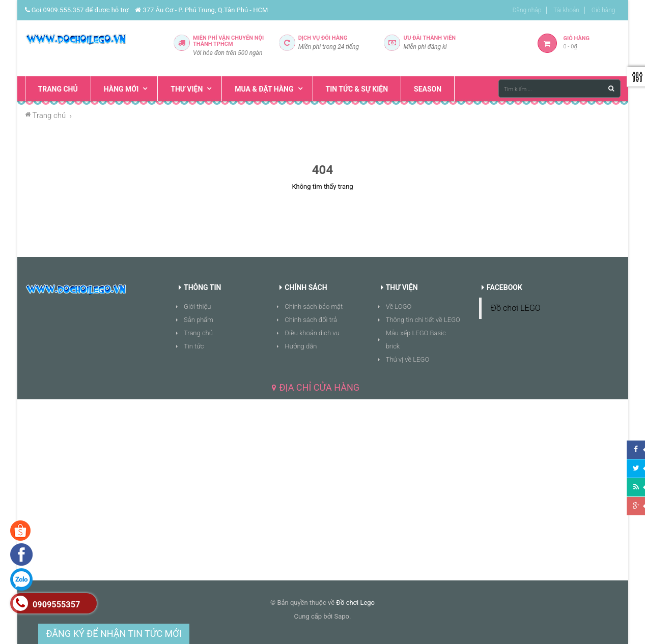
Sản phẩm (199, 320)
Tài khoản (566, 10)
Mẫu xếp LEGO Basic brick (416, 340)
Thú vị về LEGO (408, 359)
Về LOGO (399, 306)
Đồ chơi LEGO (516, 308)
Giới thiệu (197, 306)
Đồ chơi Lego (355, 603)
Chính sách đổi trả (311, 320)
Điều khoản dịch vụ (312, 333)
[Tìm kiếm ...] (559, 89)
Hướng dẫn (301, 346)
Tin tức (194, 346)
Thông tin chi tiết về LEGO (423, 320)
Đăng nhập (527, 10)
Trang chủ (198, 333)
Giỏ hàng (604, 10)
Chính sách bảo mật (314, 306)
